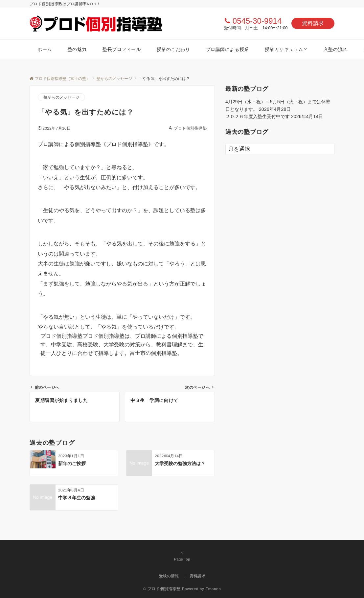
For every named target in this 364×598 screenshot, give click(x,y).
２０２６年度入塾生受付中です (258, 116)
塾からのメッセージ (61, 97)
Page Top (182, 556)
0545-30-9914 (257, 21)
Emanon (213, 589)
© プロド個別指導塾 (162, 589)
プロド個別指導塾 (190, 128)
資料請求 (313, 23)
